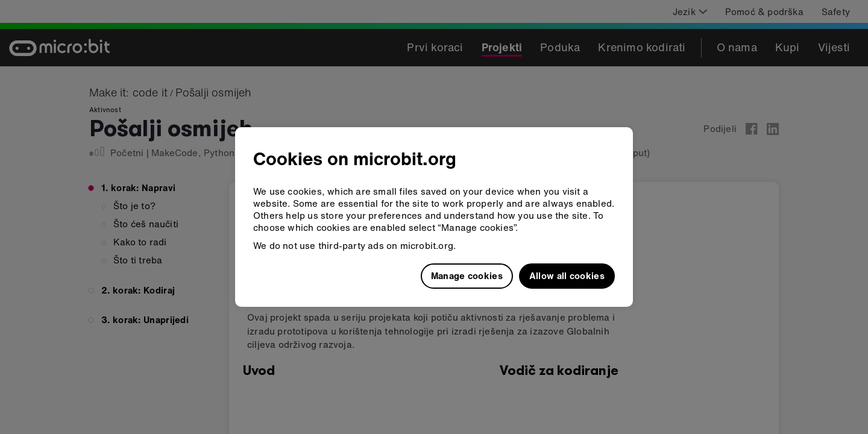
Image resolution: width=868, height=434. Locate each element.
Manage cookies (467, 275)
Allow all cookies (567, 275)
